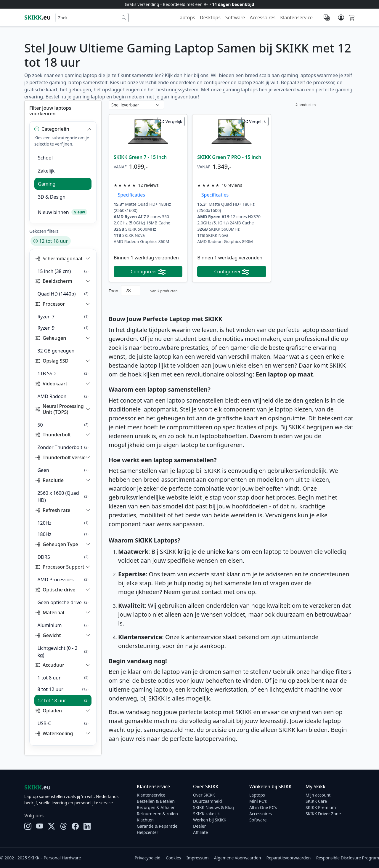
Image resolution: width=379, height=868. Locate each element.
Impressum (198, 858)
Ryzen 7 (63, 317)
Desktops (210, 17)
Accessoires (262, 17)
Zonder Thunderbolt (63, 447)
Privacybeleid (148, 858)
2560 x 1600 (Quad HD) (63, 497)
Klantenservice (296, 17)
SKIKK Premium (321, 807)
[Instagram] (28, 826)
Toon (113, 291)
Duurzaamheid (207, 801)
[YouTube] (40, 826)
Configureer (148, 272)
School (45, 158)
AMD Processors (63, 580)
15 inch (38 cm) (63, 271)
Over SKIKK (204, 795)
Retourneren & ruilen (157, 814)
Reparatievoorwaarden (289, 858)
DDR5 (63, 557)
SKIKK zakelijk (206, 814)
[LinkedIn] (87, 826)
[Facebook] (75, 826)
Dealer (199, 826)
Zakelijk (46, 171)
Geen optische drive (63, 602)
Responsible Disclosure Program (348, 858)
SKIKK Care (316, 801)
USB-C (63, 723)
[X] (52, 826)
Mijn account (318, 795)
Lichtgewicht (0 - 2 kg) (63, 652)
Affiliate (200, 832)
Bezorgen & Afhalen (156, 807)
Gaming (47, 184)
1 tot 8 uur (63, 678)
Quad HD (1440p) (63, 294)
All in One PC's (263, 807)
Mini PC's (258, 801)
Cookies (173, 858)
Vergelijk (171, 121)
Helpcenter (148, 832)
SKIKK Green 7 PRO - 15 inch (229, 157)
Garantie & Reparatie (157, 826)
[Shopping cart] (352, 18)
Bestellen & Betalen (156, 801)
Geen (63, 470)
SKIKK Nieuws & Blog (213, 807)
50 (63, 425)
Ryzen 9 (63, 328)
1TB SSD (63, 374)
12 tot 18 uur (51, 241)
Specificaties (130, 195)
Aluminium (63, 625)
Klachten (145, 820)
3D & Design (52, 197)
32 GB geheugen (56, 351)
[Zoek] (124, 18)
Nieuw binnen (63, 212)
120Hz (63, 523)
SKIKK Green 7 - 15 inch (140, 157)
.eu (37, 17)
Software (235, 17)
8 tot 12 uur (63, 689)
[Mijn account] (341, 17)
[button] (63, 129)
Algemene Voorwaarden (237, 858)
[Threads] (63, 826)
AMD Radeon (63, 396)
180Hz (63, 534)
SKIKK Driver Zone (323, 814)
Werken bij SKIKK (210, 820)
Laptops (186, 17)
